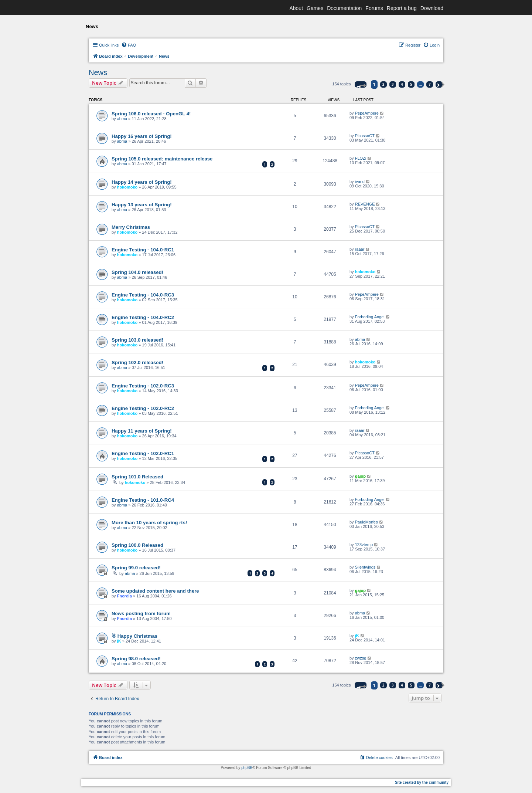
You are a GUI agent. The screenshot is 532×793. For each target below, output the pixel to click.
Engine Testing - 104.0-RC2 (143, 317)
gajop (360, 476)
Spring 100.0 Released (137, 545)
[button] (361, 84)
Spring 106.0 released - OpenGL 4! (151, 114)
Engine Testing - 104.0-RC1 (143, 250)
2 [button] (383, 84)
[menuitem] (129, 45)
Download (432, 8)
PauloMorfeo (366, 522)
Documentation (344, 8)
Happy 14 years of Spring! (142, 182)
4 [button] (402, 84)
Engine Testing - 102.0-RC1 (143, 453)
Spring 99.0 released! (136, 568)
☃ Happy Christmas (134, 636)
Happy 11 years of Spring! (142, 431)
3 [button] (393, 84)
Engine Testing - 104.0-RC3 (143, 295)
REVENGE (365, 204)
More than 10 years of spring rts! (149, 523)
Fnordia (125, 596)
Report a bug (402, 8)
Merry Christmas (131, 227)
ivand (360, 182)
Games (315, 8)
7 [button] (430, 84)
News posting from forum (141, 614)
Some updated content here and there (155, 591)
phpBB (247, 768)
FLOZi (361, 158)
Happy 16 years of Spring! (142, 136)
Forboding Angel (370, 317)
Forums (374, 8)
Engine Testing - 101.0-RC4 (143, 500)
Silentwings (365, 567)
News (98, 72)
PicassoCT (365, 136)
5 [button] (411, 84)
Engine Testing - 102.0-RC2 (143, 408)
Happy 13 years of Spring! (142, 205)
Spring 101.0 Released (137, 477)
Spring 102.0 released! (137, 362)
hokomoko (127, 187)
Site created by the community (422, 782)
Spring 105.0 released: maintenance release (162, 159)
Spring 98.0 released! (136, 659)
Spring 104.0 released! (137, 272)
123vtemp (364, 545)
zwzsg (361, 658)
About (296, 8)
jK (119, 641)
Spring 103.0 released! (137, 340)
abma (122, 119)
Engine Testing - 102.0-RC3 (143, 386)
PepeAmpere (367, 113)
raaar (360, 249)
